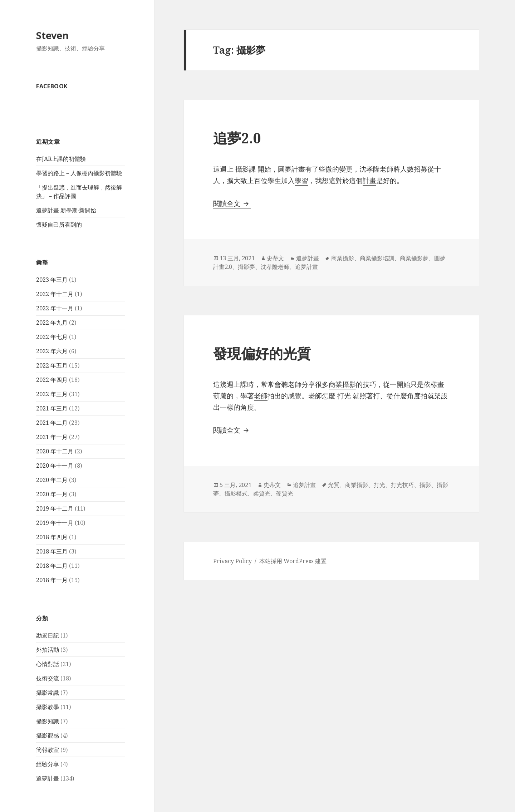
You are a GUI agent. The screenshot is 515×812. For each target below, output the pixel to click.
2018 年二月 (52, 566)
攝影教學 (48, 707)
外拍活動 (48, 650)
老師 (387, 169)
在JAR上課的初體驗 (61, 159)
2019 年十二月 (55, 508)
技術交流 (48, 678)
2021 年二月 (52, 423)
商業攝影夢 (414, 258)
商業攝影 (343, 258)
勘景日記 (48, 635)
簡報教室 (48, 750)
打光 (379, 485)
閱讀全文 (232, 203)
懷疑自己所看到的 (59, 225)
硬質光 (285, 493)
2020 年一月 (52, 494)
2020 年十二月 (55, 451)
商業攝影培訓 (377, 258)
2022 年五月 (52, 365)
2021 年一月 (52, 437)
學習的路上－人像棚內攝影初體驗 (79, 173)
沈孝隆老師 (275, 267)
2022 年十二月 (55, 294)
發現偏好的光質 (262, 353)
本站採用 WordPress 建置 (293, 561)
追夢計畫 (48, 778)
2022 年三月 (52, 394)
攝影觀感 (48, 735)
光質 (334, 485)
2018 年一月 (52, 580)
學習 (301, 181)
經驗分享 (48, 764)
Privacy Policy (232, 561)
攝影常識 (48, 693)
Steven (52, 35)
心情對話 (48, 664)
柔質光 (262, 493)
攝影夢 (246, 267)
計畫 (369, 181)
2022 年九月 (52, 323)
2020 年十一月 (55, 466)
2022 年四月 (52, 380)
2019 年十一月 (55, 523)
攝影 (425, 485)
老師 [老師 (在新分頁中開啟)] (261, 396)
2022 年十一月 (55, 308)
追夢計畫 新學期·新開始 (66, 210)
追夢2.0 (237, 138)
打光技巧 (402, 485)
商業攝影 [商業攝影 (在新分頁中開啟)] (342, 384)
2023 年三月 (52, 280)
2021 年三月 (52, 408)
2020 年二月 (52, 480)
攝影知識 (48, 721)
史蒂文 (275, 258)
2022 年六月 (52, 351)
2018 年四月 (52, 537)
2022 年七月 (52, 337)
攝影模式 (236, 493)
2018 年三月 (52, 551)
